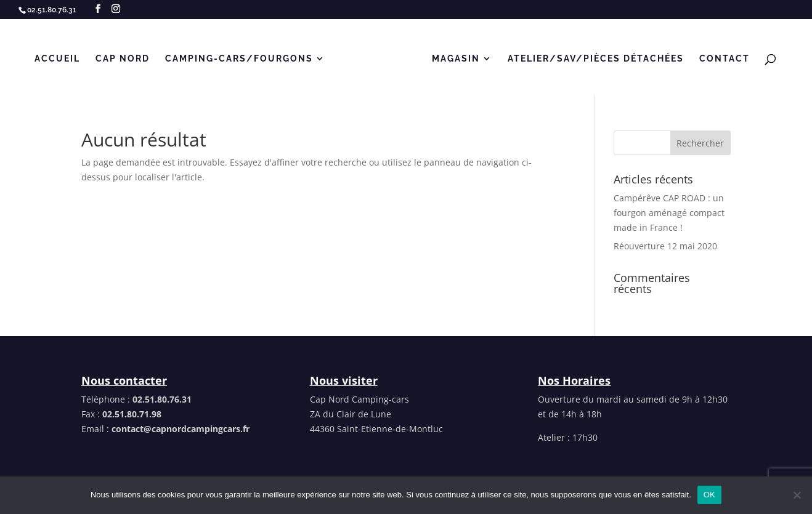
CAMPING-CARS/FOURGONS (239, 59)
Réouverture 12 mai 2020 (665, 246)
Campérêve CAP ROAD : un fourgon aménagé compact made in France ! (669, 213)
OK (709, 495)
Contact (725, 59)
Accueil (57, 59)
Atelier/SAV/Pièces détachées (596, 59)
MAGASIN (456, 59)
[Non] (797, 495)
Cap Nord (123, 59)
